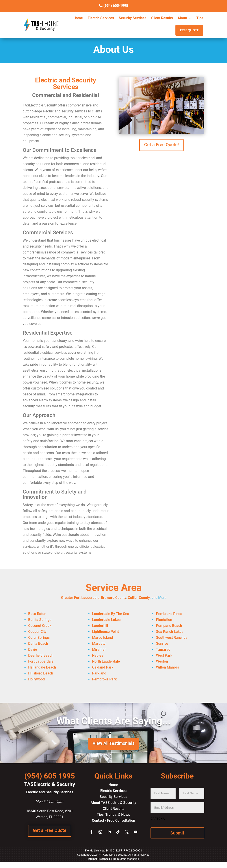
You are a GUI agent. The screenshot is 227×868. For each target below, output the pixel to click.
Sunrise (162, 644)
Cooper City (37, 632)
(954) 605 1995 (50, 776)
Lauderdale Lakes (106, 620)
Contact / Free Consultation (113, 821)
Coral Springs (39, 638)
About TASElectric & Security (113, 803)
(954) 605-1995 (116, 6)
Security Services (133, 18)
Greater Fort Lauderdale (80, 598)
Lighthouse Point (105, 632)
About (182, 18)
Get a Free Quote (50, 830)
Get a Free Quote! (161, 145)
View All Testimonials (113, 743)
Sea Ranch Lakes (170, 632)
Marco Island (102, 638)
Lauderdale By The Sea (111, 614)
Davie (33, 649)
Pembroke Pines (169, 614)
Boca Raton (37, 614)
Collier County (139, 598)
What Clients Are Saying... (114, 721)
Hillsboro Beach (41, 673)
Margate (99, 644)
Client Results (162, 18)
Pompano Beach (169, 626)
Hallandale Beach (42, 667)
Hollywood (36, 679)
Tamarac (163, 649)
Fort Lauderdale (41, 661)
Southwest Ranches (172, 638)
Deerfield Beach (41, 655)
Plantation (164, 620)
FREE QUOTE (189, 30)
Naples (98, 655)
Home (78, 18)
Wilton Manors (167, 667)
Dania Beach (38, 644)
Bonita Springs (40, 620)
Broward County (114, 598)
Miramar (99, 649)
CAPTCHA (158, 819)
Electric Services (101, 18)
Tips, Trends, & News (113, 815)
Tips (200, 18)
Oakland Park (103, 667)
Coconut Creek (40, 626)
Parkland (99, 673)
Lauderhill (100, 626)
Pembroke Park (104, 679)
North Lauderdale (106, 661)
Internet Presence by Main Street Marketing (113, 859)
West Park (164, 655)
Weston (162, 661)
